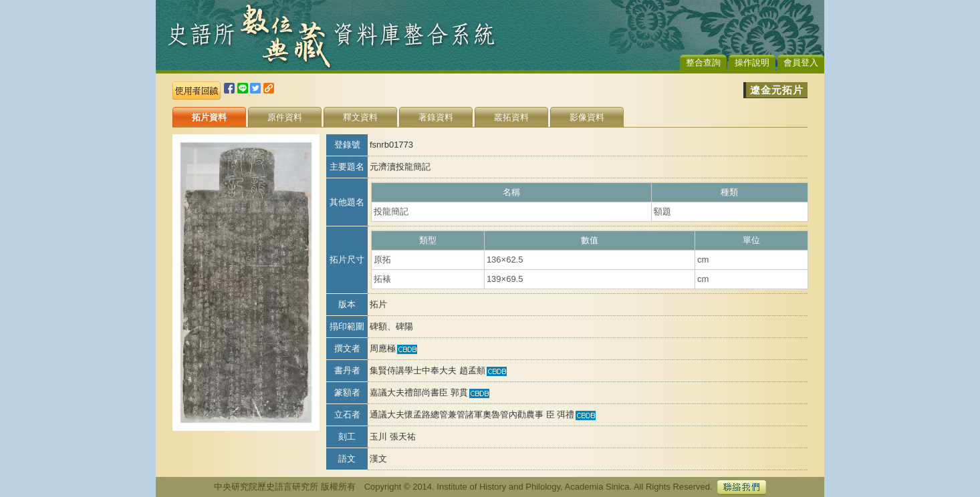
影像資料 (587, 117)
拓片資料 (209, 117)
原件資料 (285, 117)
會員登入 (801, 62)
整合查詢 (703, 62)
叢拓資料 (511, 117)
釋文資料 (360, 117)
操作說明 (752, 62)
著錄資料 (436, 117)
